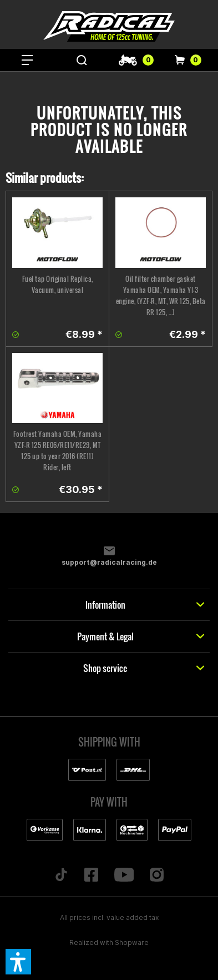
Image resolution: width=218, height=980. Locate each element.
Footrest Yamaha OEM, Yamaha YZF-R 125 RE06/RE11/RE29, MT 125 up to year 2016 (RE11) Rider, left (58, 451)
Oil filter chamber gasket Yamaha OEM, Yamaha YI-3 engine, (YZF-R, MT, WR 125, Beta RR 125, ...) (161, 295)
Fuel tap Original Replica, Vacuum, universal (58, 284)
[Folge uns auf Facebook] (91, 875)
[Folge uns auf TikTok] (61, 875)
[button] (18, 962)
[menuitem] (27, 60)
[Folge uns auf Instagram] (157, 875)
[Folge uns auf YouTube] (124, 875)
